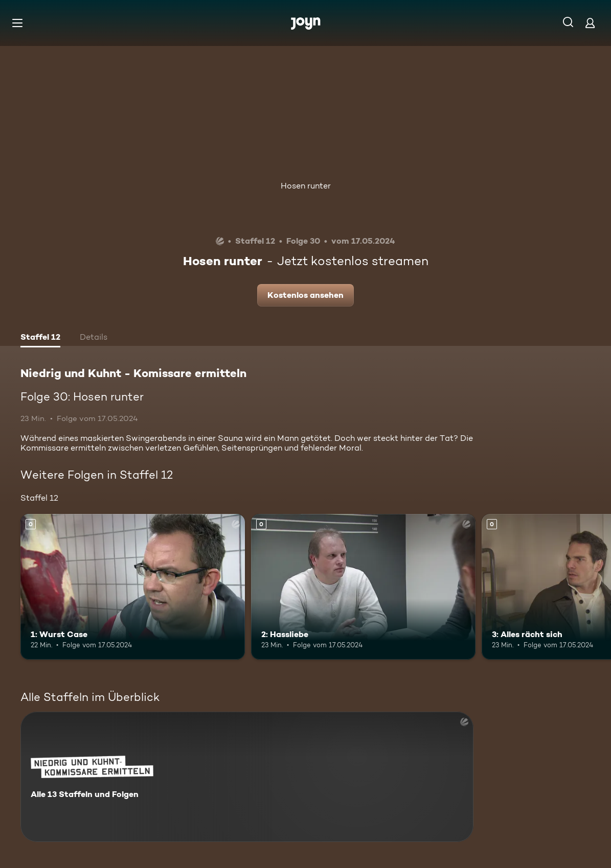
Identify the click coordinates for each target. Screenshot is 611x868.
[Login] (590, 23)
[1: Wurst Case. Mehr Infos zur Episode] (133, 587)
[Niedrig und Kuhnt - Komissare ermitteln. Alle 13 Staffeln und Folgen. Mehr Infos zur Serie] (247, 777)
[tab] (40, 338)
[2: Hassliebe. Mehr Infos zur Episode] (363, 587)
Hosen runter (306, 186)
